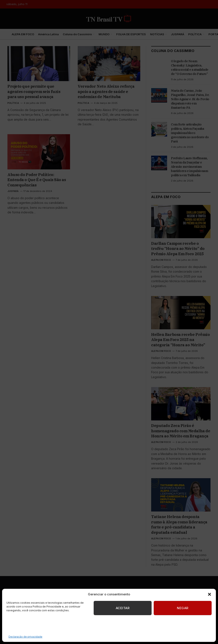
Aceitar (123, 608)
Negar (183, 608)
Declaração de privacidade (25, 637)
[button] (209, 594)
